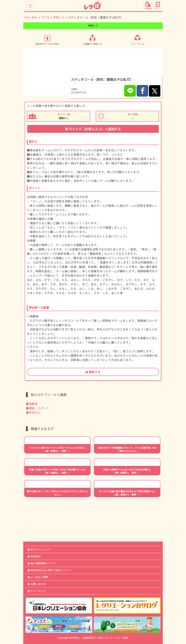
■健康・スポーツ (38, 408)
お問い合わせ (37, 584)
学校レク (59, 17)
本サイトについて (39, 549)
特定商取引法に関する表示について (49, 570)
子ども (45, 17)
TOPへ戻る (31, 17)
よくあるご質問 (38, 577)
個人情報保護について (42, 563)
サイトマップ (37, 591)
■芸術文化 (33, 412)
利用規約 (34, 556)
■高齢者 (32, 404)
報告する (93, 372)
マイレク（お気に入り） (93, 129)
